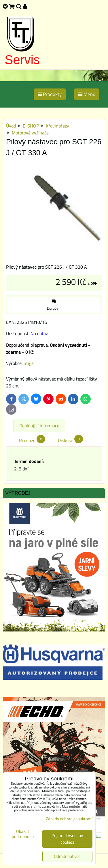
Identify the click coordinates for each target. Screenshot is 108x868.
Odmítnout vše (67, 856)
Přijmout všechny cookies (67, 839)
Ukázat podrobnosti (23, 834)
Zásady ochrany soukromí (69, 819)
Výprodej (18, 493)
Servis (22, 60)
